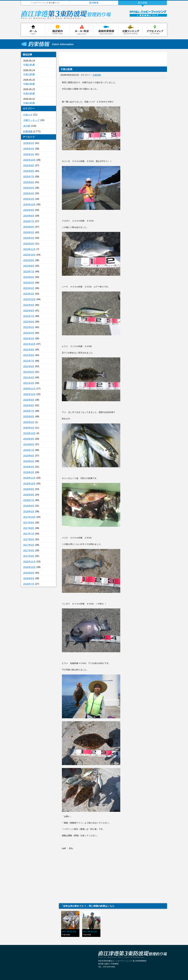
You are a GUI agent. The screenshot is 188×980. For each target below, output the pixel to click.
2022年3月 (29, 338)
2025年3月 (29, 199)
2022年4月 (29, 333)
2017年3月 (29, 556)
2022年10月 (29, 299)
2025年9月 (29, 165)
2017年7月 (29, 534)
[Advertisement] (39, 636)
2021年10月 (29, 344)
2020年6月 (29, 417)
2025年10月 (29, 160)
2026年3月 (29, 154)
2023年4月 (29, 288)
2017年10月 (29, 517)
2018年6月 (29, 506)
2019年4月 (29, 467)
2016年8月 (29, 578)
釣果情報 (106, 30)
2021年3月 (29, 383)
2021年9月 (29, 350)
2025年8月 (29, 171)
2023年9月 (29, 260)
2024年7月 (29, 221)
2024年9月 (29, 210)
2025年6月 (29, 182)
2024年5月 (29, 232)
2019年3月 (29, 472)
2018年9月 (29, 489)
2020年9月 (29, 400)
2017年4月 (29, 550)
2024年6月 (29, 227)
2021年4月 (29, 377)
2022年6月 (29, 322)
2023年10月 (29, 255)
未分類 (27, 126)
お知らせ (28, 115)
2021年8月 (29, 355)
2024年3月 (29, 244)
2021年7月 (29, 361)
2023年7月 (29, 272)
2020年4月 (29, 428)
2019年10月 (29, 433)
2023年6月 (29, 277)
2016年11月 (29, 562)
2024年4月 (29, 238)
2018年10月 (29, 484)
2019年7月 (29, 450)
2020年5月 (29, 422)
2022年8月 (29, 311)
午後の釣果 (29, 65)
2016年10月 (29, 567)
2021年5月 (29, 372)
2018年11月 (29, 478)
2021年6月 (29, 366)
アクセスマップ (155, 30)
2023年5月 (29, 283)
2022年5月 (29, 327)
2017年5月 (29, 545)
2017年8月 (29, 528)
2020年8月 (29, 405)
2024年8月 (29, 216)
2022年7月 (29, 316)
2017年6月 (29, 539)
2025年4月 (29, 193)
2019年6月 (29, 456)
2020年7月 (29, 411)
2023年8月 (29, 266)
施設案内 (57, 30)
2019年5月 (29, 461)
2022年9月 (29, 305)
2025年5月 (29, 188)
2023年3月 (29, 294)
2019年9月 (29, 439)
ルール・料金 (82, 30)
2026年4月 (29, 149)
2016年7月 (29, 584)
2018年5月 (29, 511)
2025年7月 (29, 177)
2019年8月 (29, 444)
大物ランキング (131, 30)
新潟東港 (94, 3)
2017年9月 (29, 523)
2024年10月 (29, 204)
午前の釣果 (29, 74)
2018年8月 (29, 495)
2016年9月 (29, 573)
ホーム (33, 30)
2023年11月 (29, 249)
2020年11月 (29, 389)
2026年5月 (29, 143)
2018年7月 (29, 500)
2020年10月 (29, 394)
